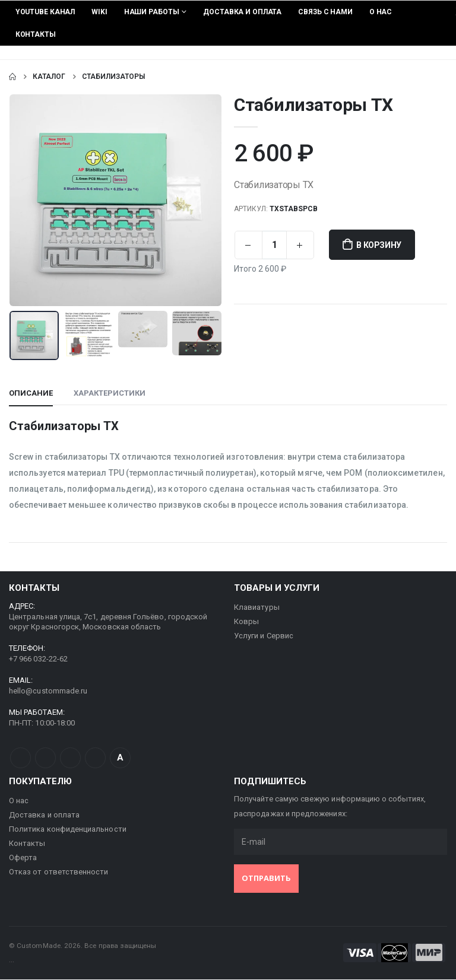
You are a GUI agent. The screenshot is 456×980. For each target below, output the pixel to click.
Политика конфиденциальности (68, 830)
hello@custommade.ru (48, 691)
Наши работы (152, 12)
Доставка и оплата (242, 12)
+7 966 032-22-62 (38, 659)
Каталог (49, 77)
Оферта (23, 858)
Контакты (36, 34)
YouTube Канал (45, 12)
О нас (381, 12)
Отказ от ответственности (59, 872)
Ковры (246, 622)
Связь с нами (325, 12)
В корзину (379, 245)
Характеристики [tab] (110, 394)
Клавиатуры (257, 608)
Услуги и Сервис (264, 636)
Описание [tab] (31, 394)
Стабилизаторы (113, 77)
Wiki (99, 12)
